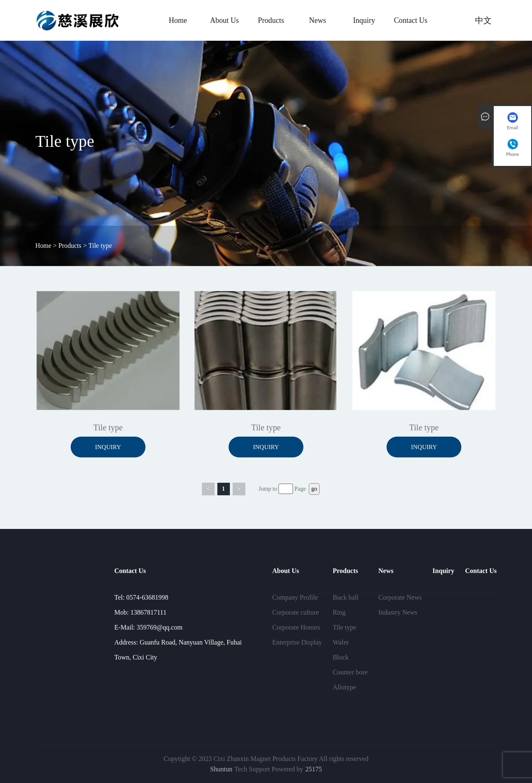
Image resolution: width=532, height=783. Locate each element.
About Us (224, 20)
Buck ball (345, 597)
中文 (483, 20)
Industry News (398, 612)
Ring (339, 612)
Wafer (341, 642)
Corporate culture (296, 612)
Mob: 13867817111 (140, 612)
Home (178, 20)
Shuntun (221, 769)
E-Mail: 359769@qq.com (148, 627)
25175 (313, 769)
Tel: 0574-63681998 (141, 597)
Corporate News (400, 597)
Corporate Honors (296, 627)
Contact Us (411, 20)
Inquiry (364, 20)
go (314, 489)
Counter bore (350, 672)
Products (271, 20)
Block (340, 657)
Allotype (344, 687)
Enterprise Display (297, 642)
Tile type (344, 627)
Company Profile (295, 597)
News (318, 20)
